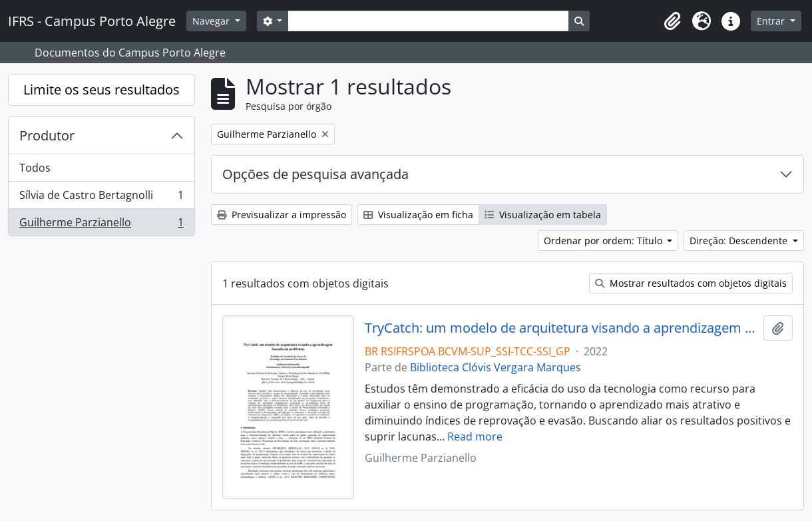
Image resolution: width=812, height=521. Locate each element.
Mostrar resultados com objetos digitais (691, 283)
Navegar (212, 21)
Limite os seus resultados (102, 89)
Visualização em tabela (543, 215)
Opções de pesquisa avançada (315, 174)
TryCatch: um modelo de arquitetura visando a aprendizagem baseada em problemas (561, 328)
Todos (35, 168)
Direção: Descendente (740, 241)
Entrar (772, 21)
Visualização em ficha (418, 215)
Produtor (47, 135)
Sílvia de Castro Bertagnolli (101, 198)
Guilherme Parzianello (101, 225)
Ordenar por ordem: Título (604, 241)
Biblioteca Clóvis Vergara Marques (496, 367)
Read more (475, 436)
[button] (672, 21)
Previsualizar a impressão (282, 215)
